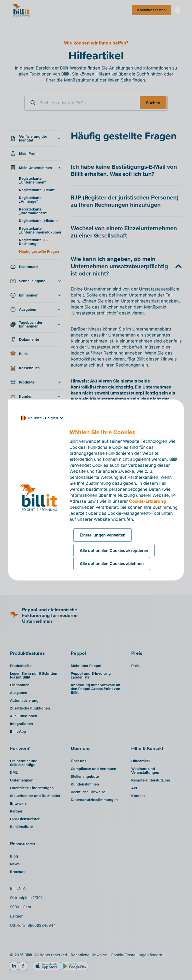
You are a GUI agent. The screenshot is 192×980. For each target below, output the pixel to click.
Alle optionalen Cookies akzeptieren (114, 550)
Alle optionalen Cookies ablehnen (112, 563)
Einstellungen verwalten (103, 535)
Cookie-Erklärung (147, 501)
